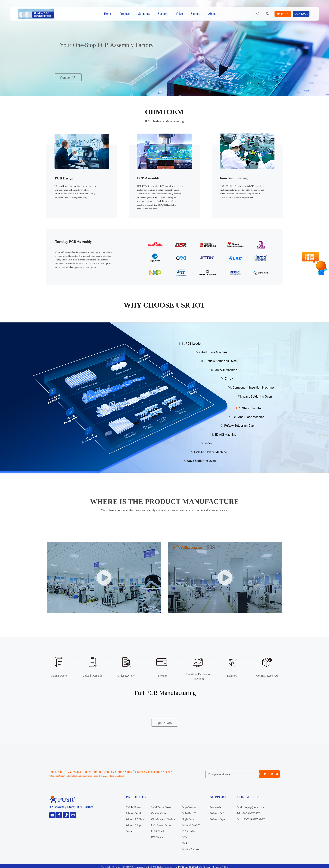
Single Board (188, 819)
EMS (184, 843)
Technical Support (219, 819)
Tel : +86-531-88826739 (249, 813)
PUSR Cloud (157, 831)
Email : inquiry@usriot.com (250, 807)
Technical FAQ (217, 813)
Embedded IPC (189, 813)
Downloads (215, 807)
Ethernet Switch (134, 813)
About (212, 14)
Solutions (144, 14)
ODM (185, 837)
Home (108, 14)
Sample (196, 14)
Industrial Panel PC (191, 825)
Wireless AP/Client (135, 819)
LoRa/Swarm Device (161, 825)
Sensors (130, 831)
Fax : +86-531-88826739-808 (251, 819)
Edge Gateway (189, 807)
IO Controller (188, 831)
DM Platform (158, 837)
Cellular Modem (159, 813)
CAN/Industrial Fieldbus (163, 819)
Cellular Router (133, 807)
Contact (301, 14)
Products (125, 14)
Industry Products (190, 849)
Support (163, 14)
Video (179, 14)
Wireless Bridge (134, 825)
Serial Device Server (161, 807)
